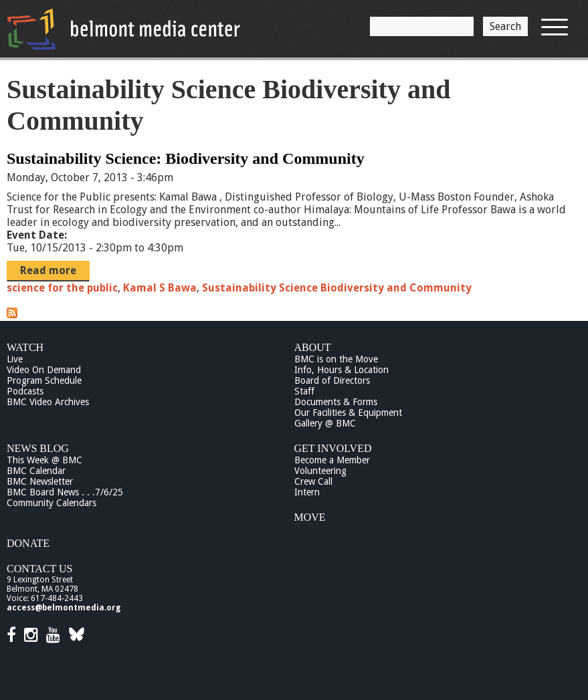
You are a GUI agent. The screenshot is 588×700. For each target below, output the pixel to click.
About (313, 347)
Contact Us (39, 569)
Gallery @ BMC (325, 423)
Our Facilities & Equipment (348, 413)
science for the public (62, 288)
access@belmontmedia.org (64, 608)
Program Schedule (44, 380)
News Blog (38, 448)
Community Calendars (52, 503)
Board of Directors (332, 380)
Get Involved (333, 448)
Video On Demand (44, 370)
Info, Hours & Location (341, 370)
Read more (48, 270)
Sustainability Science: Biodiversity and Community (186, 158)
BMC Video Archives (48, 402)
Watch (25, 347)
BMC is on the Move (336, 359)
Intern (307, 492)
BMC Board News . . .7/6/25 (65, 492)
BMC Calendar (36, 471)
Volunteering (320, 471)
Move (310, 517)
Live (15, 359)
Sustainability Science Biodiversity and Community (337, 288)
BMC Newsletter (40, 481)
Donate (28, 543)
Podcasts (25, 391)
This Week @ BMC (44, 460)
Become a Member (332, 460)
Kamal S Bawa (160, 288)
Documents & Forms (336, 402)
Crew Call (313, 481)
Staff (304, 391)
